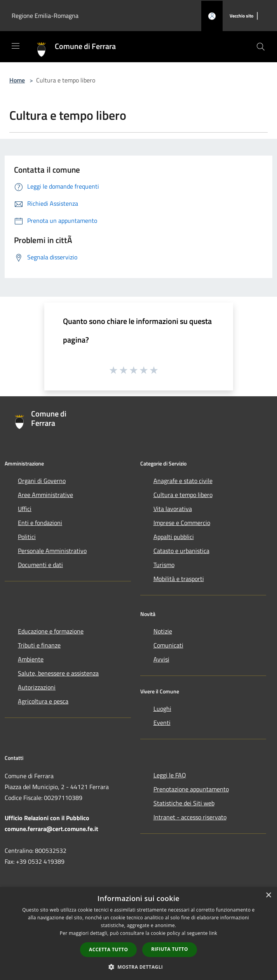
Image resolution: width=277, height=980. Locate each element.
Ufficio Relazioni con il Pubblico (47, 818)
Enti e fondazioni (40, 523)
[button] (139, 967)
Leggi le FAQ (170, 775)
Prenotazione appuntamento (191, 789)
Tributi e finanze (39, 645)
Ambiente (31, 659)
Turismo (164, 565)
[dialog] (138, 934)
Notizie (163, 631)
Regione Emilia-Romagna (45, 16)
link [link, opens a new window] (213, 933)
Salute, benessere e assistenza (58, 673)
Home (17, 80)
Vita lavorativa (173, 509)
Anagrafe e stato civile (183, 481)
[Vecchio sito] (241, 16)
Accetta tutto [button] (108, 949)
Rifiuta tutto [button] (170, 949)
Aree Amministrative (45, 495)
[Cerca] (261, 47)
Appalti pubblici (174, 537)
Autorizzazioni (37, 687)
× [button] (268, 895)
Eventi (162, 723)
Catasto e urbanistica (181, 551)
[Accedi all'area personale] (212, 16)
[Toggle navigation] (16, 46)
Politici (27, 537)
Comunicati (168, 645)
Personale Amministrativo (52, 551)
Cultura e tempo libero (183, 495)
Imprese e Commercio (182, 523)
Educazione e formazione (51, 631)
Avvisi (161, 659)
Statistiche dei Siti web (184, 803)
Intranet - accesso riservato (190, 817)
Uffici (25, 509)
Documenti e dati (40, 565)
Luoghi (162, 709)
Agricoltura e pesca (43, 701)
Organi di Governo (42, 481)
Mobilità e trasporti (179, 579)
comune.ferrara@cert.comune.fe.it (51, 829)
